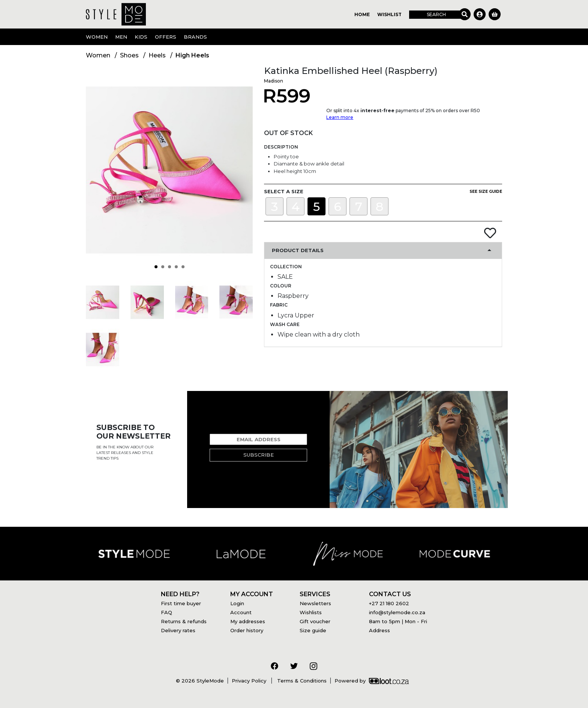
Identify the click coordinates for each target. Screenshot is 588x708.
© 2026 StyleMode (200, 681)
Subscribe (259, 455)
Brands (195, 37)
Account (241, 612)
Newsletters (315, 603)
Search (436, 14)
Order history (247, 630)
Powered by (372, 681)
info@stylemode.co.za (397, 612)
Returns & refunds (184, 621)
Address (379, 630)
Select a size (284, 191)
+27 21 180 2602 (389, 603)
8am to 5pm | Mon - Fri (398, 621)
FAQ (166, 612)
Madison (274, 81)
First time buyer (181, 603)
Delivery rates (178, 630)
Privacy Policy (250, 681)
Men (121, 37)
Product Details (298, 250)
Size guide (313, 630)
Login (237, 603)
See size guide (486, 192)
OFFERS (166, 37)
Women (97, 37)
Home (362, 14)
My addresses (248, 621)
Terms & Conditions (301, 681)
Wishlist (389, 14)
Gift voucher (315, 621)
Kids (141, 37)
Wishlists (311, 612)
